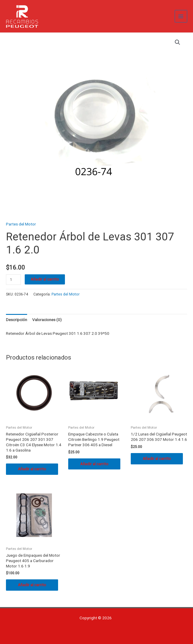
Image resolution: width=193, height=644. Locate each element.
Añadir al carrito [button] (32, 469)
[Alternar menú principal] (181, 16)
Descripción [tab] (17, 320)
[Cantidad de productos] (13, 280)
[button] (178, 42)
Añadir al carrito (45, 279)
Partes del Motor (21, 224)
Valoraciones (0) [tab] (47, 320)
